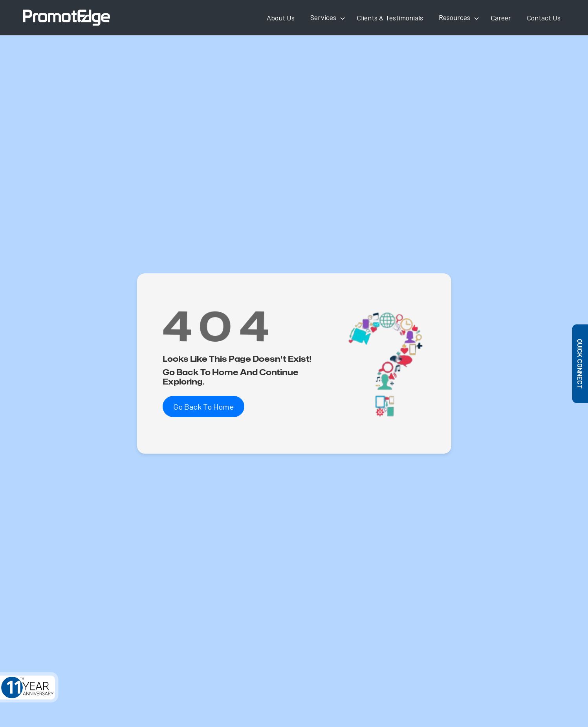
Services (323, 17)
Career (501, 18)
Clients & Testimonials (390, 18)
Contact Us (544, 18)
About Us (281, 18)
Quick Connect (581, 363)
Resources (454, 17)
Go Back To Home (203, 407)
